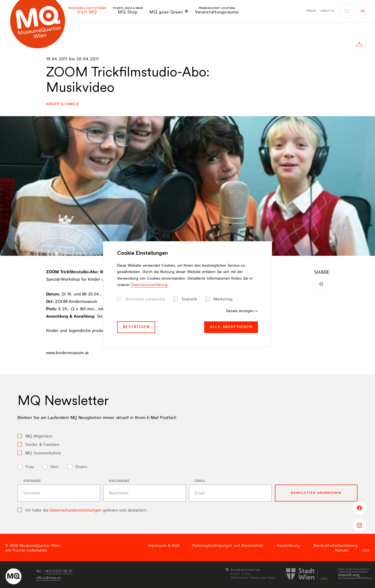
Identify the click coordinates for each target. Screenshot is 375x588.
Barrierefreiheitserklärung (336, 546)
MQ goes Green (169, 12)
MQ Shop (128, 11)
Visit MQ (87, 11)
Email (200, 481)
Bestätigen (136, 327)
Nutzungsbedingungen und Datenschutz (228, 546)
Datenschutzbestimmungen (76, 510)
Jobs (366, 550)
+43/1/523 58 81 (58, 571)
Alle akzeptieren (231, 327)
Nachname (119, 481)
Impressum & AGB (164, 546)
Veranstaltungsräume (217, 11)
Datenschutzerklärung (149, 285)
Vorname (32, 481)
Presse (311, 11)
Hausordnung (288, 546)
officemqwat (48, 578)
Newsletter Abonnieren (316, 493)
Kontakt (342, 550)
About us (327, 11)
